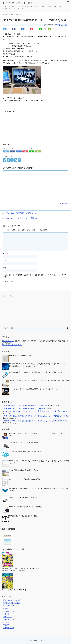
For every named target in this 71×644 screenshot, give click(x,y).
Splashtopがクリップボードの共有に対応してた (20, 218)
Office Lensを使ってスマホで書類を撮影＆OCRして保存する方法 (26, 406)
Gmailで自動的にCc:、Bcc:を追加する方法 (24, 470)
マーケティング (9, 620)
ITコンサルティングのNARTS (12, 345)
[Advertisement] (19, 126)
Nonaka (64, 204)
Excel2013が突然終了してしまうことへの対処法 (26, 507)
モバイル (6, 622)
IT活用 (5, 608)
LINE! (45, 29)
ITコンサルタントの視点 (12, 603)
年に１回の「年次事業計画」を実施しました (19, 213)
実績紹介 (6, 625)
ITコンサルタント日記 (18, 3)
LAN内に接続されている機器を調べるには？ (25, 516)
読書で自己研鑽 (9, 628)
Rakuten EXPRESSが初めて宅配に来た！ (24, 355)
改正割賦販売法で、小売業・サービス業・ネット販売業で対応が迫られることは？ (38, 372)
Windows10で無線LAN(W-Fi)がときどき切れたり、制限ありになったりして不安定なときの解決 (36, 411)
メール (6, 261)
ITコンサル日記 (62, 25)
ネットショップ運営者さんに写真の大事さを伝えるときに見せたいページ (34, 389)
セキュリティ (8, 617)
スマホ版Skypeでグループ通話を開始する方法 (25, 452)
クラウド (6, 614)
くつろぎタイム (9, 611)
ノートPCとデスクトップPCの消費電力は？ (24, 442)
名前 (6, 254)
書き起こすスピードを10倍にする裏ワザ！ (24, 498)
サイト (5, 268)
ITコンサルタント (8, 341)
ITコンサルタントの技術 (12, 600)
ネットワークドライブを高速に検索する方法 (25, 479)
